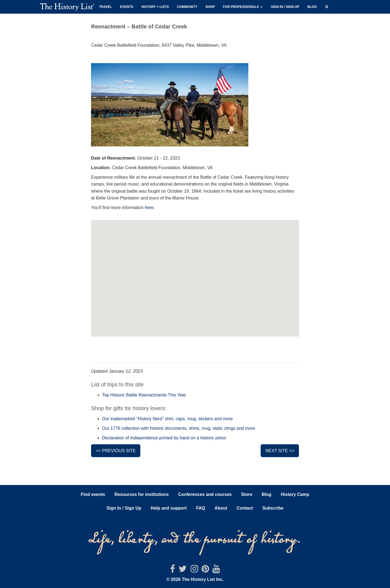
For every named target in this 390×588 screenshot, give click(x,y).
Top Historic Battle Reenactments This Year (144, 395)
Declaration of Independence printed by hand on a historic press (164, 438)
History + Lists (155, 7)
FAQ (201, 508)
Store (247, 494)
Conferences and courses (205, 494)
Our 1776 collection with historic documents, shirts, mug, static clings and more (178, 428)
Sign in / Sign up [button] (285, 7)
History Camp (295, 494)
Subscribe (273, 508)
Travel (105, 7)
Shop (210, 7)
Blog (312, 7)
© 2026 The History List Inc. (195, 579)
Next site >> (280, 451)
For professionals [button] (243, 7)
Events (127, 7)
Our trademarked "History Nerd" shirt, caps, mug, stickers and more (167, 419)
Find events (93, 494)
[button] (327, 6)
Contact (245, 508)
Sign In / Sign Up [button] (124, 508)
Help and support (169, 508)
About (221, 508)
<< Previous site (116, 451)
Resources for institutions (142, 494)
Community (187, 7)
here (149, 208)
